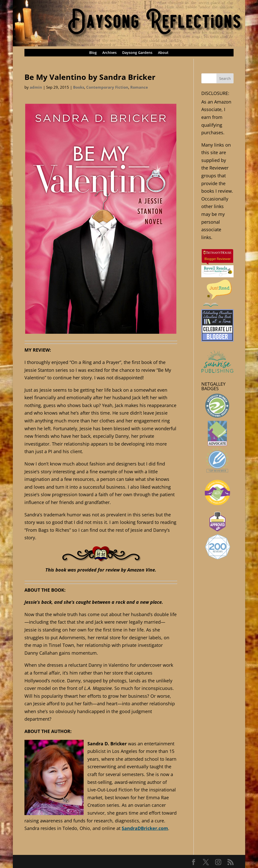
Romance (139, 87)
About (163, 53)
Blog (93, 53)
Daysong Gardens (137, 53)
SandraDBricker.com (145, 828)
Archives (109, 53)
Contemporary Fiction (107, 87)
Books (79, 87)
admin (36, 87)
